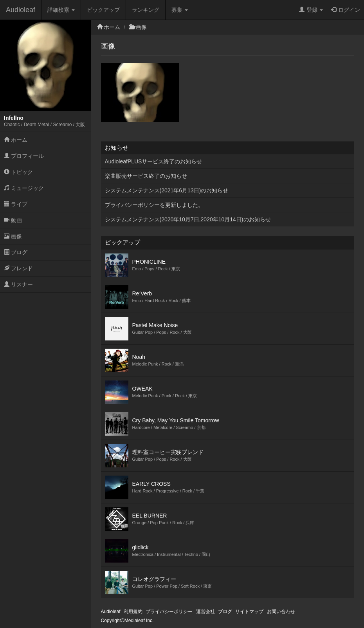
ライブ (16, 204)
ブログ (16, 252)
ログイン (345, 10)
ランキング (146, 10)
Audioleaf (21, 10)
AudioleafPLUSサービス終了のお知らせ (154, 161)
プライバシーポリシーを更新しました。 (154, 205)
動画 (13, 220)
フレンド (18, 268)
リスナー (18, 284)
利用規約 (133, 612)
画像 (13, 236)
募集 (180, 10)
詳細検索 (61, 10)
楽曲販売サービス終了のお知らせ (146, 176)
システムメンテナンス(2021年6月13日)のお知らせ (167, 190)
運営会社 (205, 612)
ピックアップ (103, 10)
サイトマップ (249, 612)
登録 (311, 10)
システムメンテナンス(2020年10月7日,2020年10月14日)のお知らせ (188, 219)
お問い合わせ (281, 612)
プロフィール (24, 156)
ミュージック (24, 188)
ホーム (16, 140)
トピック (18, 172)
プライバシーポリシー (169, 612)
